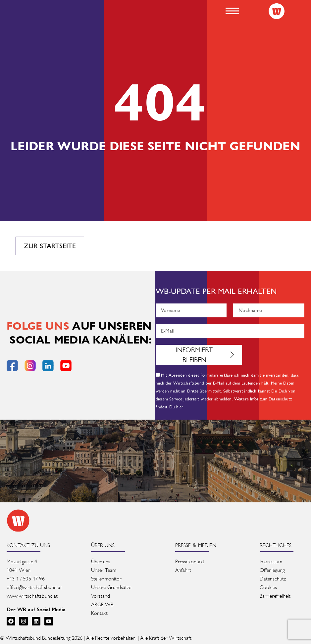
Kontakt (99, 613)
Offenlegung (272, 570)
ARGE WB (102, 604)
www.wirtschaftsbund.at (32, 596)
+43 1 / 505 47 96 (26, 579)
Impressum (271, 561)
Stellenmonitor (106, 579)
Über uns (101, 561)
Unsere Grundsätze (111, 587)
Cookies (268, 587)
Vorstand (101, 596)
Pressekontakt (190, 561)
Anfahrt (183, 570)
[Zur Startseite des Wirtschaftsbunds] (18, 521)
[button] (232, 11)
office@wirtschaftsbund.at (35, 587)
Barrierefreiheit (275, 596)
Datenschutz (273, 579)
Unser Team (104, 570)
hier (180, 407)
